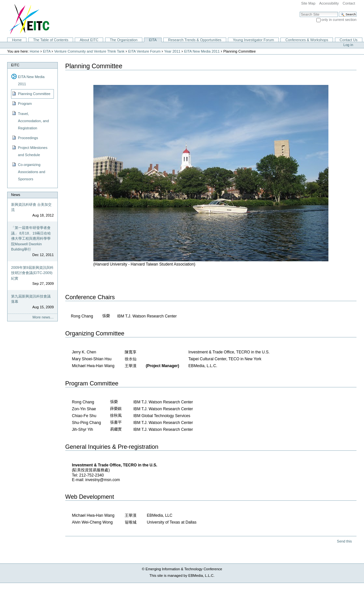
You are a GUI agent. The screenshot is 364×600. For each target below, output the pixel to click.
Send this (344, 541)
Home (17, 40)
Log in (348, 45)
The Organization (124, 40)
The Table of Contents (51, 40)
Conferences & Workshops (307, 40)
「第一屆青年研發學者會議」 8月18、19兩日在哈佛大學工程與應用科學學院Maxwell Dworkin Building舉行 (31, 238)
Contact (349, 3)
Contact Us (348, 40)
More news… (43, 317)
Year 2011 (172, 51)
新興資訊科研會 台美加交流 (31, 207)
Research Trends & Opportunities (195, 40)
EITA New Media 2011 (202, 51)
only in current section (339, 20)
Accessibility (329, 3)
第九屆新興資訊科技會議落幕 (31, 299)
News (16, 195)
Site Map (308, 3)
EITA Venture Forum (144, 51)
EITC (15, 65)
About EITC (89, 40)
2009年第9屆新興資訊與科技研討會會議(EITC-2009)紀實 (32, 273)
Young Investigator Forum (253, 40)
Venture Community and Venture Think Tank (89, 51)
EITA (153, 40)
